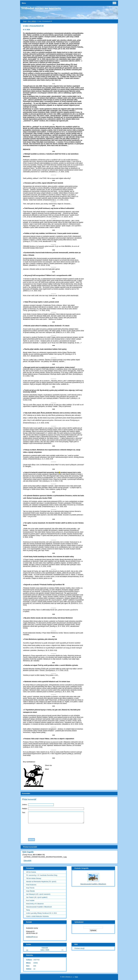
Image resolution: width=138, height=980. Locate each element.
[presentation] (69, 830)
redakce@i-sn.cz (32, 937)
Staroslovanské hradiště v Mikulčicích (39, 907)
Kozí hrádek (30, 900)
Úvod (25, 21)
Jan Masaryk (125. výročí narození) (38, 894)
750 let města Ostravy (34, 878)
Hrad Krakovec (31, 885)
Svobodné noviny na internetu (41, 8)
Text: (24, 813)
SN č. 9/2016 (32, 21)
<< (27, 950)
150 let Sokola (31, 872)
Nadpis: (25, 809)
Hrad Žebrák (30, 891)
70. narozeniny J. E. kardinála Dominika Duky (42, 875)
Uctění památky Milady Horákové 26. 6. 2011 (42, 913)
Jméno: (25, 804)
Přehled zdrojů (80, 948)
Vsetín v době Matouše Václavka (37, 916)
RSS (76, 977)
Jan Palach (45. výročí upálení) (37, 897)
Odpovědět (28, 861)
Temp (28, 910)
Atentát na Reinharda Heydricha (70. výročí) (41, 882)
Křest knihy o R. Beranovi (35, 904)
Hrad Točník (30, 888)
